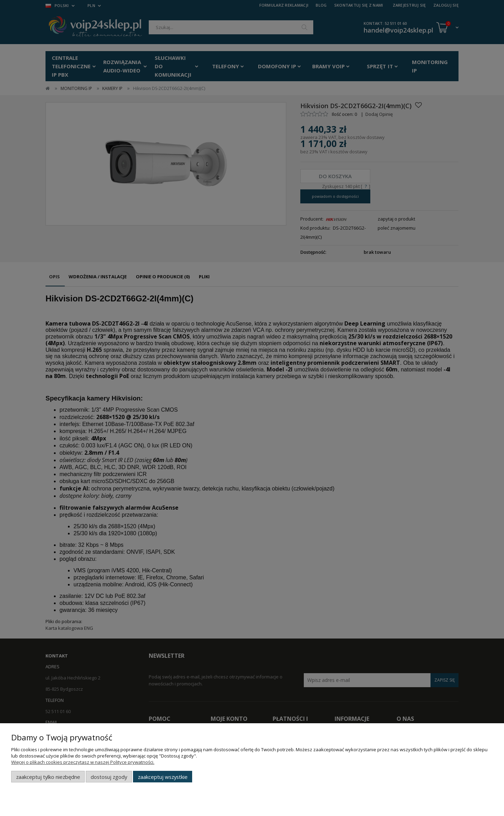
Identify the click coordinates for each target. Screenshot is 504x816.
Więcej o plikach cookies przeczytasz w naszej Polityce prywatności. (83, 762)
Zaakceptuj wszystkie (163, 777)
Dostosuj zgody (109, 777)
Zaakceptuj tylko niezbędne (48, 777)
